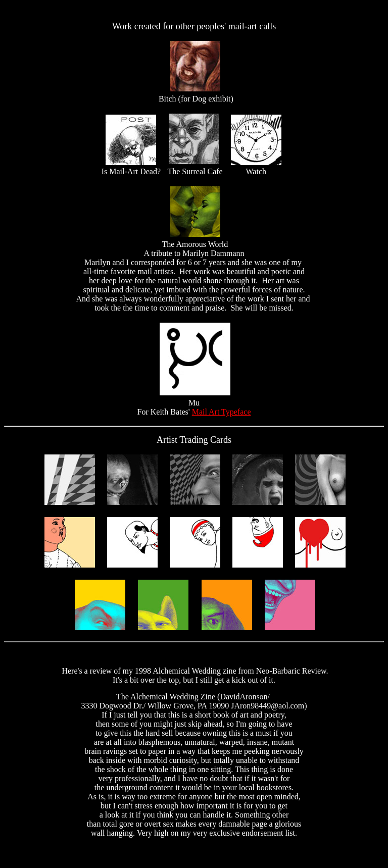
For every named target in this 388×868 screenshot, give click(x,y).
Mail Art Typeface (222, 412)
